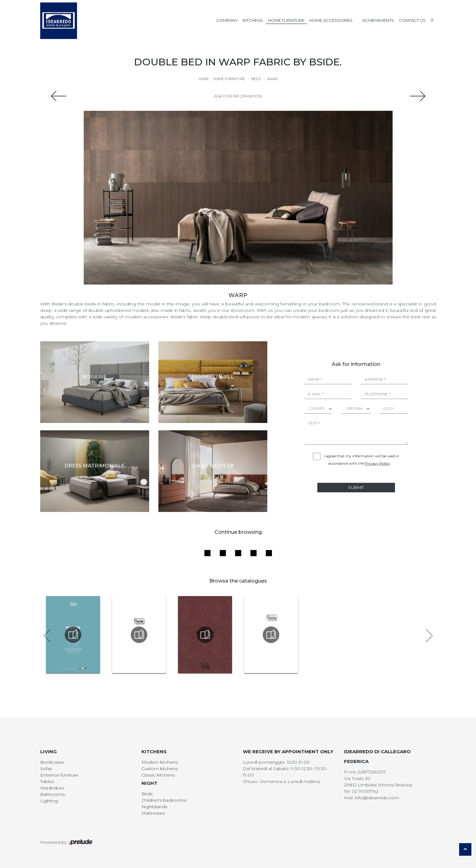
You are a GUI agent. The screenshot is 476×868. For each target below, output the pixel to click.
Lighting (49, 801)
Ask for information (238, 96)
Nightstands (154, 807)
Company (227, 20)
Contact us (412, 20)
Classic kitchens (158, 775)
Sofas (46, 769)
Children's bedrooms (164, 800)
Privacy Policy (377, 463)
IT (432, 20)
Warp (272, 79)
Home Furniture (286, 20)
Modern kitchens (160, 762)
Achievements (378, 20)
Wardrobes (52, 788)
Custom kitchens (160, 769)
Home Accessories (331, 20)
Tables (47, 781)
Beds (256, 79)
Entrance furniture (59, 775)
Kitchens (253, 20)
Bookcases (52, 762)
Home (204, 79)
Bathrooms (52, 794)
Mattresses (153, 813)
